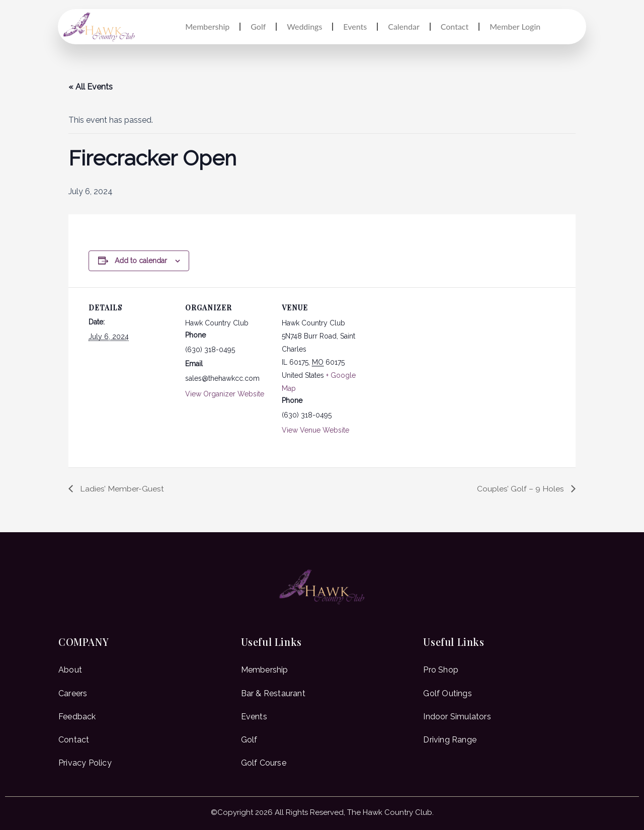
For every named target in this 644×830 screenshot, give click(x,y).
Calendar (404, 26)
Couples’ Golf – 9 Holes (521, 488)
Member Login (515, 26)
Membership (207, 26)
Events (355, 26)
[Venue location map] (431, 356)
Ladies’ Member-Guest (121, 488)
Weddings (304, 26)
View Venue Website (315, 430)
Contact (455, 26)
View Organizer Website (225, 394)
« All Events (91, 87)
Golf (258, 26)
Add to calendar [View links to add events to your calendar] (141, 261)
